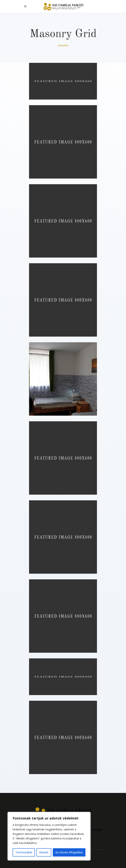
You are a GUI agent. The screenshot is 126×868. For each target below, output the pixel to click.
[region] (49, 836)
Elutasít (44, 852)
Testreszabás (24, 852)
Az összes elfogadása (69, 852)
